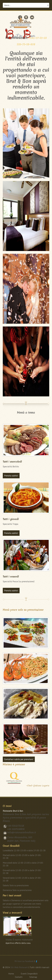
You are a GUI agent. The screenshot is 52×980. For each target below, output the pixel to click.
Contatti (19, 977)
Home (11, 974)
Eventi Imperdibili (29, 974)
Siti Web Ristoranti (19, 967)
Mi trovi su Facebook (24, 961)
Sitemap (33, 977)
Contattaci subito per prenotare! (19, 759)
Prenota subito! (11, 476)
